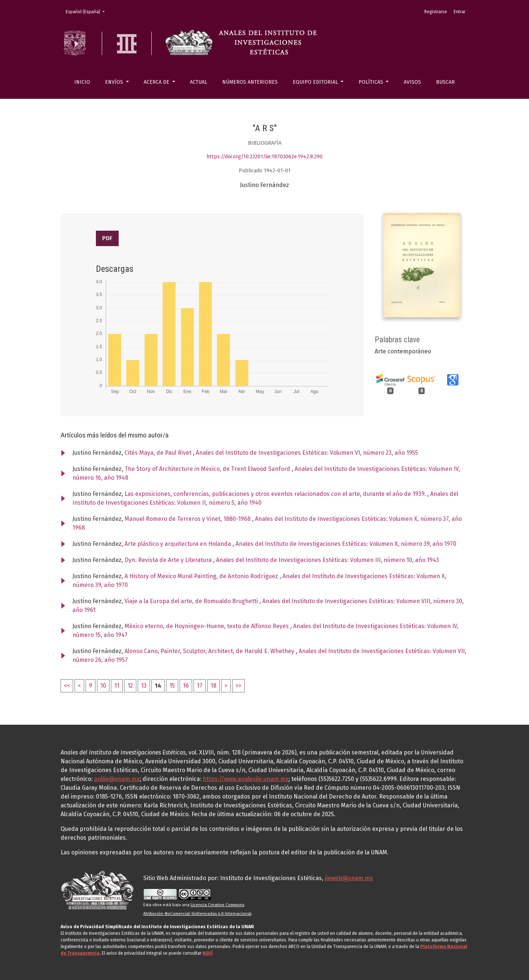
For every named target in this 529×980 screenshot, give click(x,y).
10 (103, 686)
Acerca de (157, 82)
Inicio (82, 82)
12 (130, 686)
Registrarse (436, 12)
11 (117, 686)
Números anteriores (250, 82)
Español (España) (87, 11)
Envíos (115, 82)
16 (186, 686)
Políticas (372, 82)
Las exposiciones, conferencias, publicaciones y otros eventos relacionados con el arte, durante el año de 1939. (276, 494)
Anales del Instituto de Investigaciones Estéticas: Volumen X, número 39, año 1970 (346, 544)
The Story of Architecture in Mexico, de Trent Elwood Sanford (208, 469)
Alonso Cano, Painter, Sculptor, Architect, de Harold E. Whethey (210, 651)
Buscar (445, 82)
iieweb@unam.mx (349, 878)
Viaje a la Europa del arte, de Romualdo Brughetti (192, 601)
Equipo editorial (316, 82)
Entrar (460, 12)
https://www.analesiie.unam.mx (246, 779)
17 (200, 686)
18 (213, 686)
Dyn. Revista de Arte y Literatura (169, 560)
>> (238, 686)
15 (172, 686)
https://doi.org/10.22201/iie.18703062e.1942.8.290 (264, 157)
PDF (107, 238)
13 (144, 686)
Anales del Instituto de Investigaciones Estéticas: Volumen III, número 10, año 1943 (328, 560)
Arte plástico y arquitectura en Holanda (179, 544)
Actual (199, 82)
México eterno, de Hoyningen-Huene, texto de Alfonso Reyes (207, 626)
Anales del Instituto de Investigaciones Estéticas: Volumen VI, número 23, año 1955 (307, 453)
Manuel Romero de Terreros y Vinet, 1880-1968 (188, 519)
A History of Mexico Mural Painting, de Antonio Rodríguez (202, 576)
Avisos (412, 82)
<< (67, 686)
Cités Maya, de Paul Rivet (159, 453)
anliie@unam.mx (117, 779)
